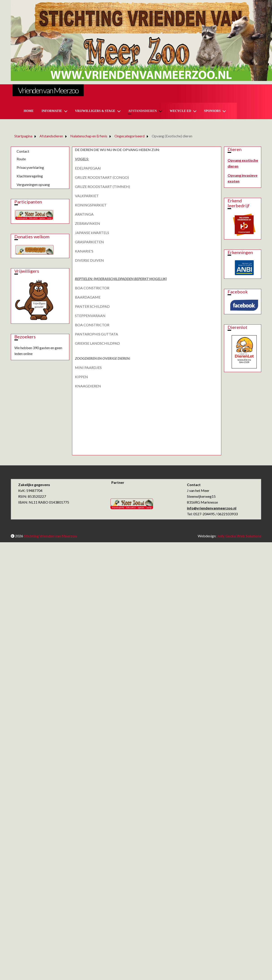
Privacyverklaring (30, 167)
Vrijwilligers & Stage (95, 111)
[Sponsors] (225, 111)
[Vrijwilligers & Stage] (120, 111)
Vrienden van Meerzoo (48, 90)
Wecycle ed (180, 111)
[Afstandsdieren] (161, 111)
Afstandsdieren (142, 111)
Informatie (52, 111)
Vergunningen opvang (33, 184)
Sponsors (212, 111)
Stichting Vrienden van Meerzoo (50, 536)
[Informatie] (67, 111)
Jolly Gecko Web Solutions (239, 536)
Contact (23, 151)
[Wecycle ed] (196, 111)
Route (21, 159)
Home (29, 111)
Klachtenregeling (30, 176)
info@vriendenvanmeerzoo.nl (212, 508)
